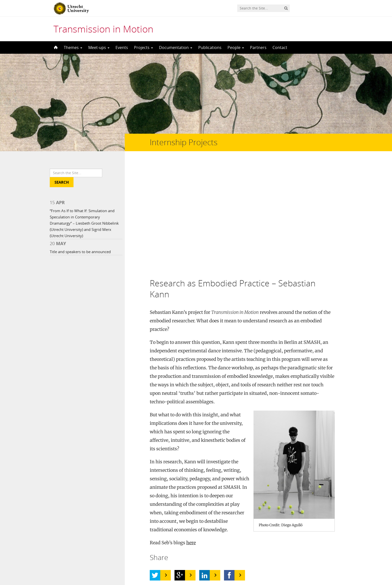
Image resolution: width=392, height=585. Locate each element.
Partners (258, 47)
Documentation (176, 47)
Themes (73, 47)
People (236, 47)
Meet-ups (99, 47)
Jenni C (107, 515)
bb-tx (189, 524)
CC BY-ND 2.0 (162, 524)
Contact (280, 47)
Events (122, 47)
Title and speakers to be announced (80, 252)
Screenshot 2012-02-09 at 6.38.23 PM (273, 524)
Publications (210, 47)
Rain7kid (191, 515)
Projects (143, 47)
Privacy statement (320, 563)
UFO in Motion (75, 515)
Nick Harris (98, 524)
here (191, 431)
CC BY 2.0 (164, 515)
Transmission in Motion (103, 29)
